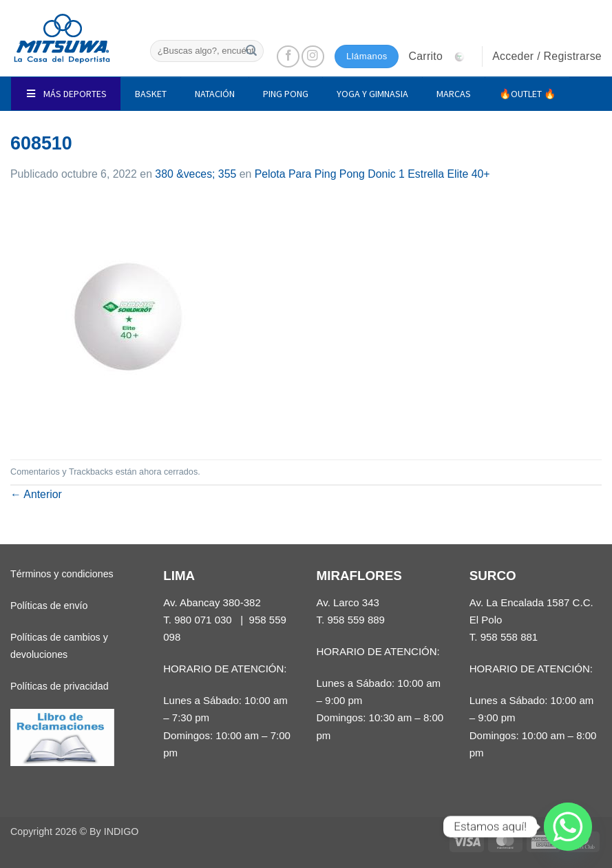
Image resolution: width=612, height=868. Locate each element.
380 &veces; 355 (196, 174)
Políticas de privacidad (60, 686)
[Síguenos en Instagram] (313, 57)
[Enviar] (251, 51)
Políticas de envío (49, 606)
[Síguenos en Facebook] (288, 57)
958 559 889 (356, 620)
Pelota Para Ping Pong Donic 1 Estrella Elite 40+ (372, 174)
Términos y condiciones (62, 574)
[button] (440, 56)
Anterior (36, 494)
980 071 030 (203, 620)
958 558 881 (509, 637)
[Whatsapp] (568, 827)
